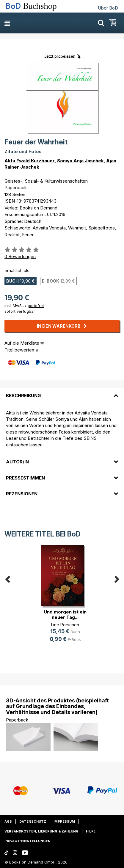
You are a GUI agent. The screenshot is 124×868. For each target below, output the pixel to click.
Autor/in (17, 462)
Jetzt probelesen (60, 56)
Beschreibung (23, 396)
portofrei (36, 306)
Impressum (64, 821)
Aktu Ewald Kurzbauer (30, 161)
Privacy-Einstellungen (28, 841)
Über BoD (108, 8)
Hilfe (91, 831)
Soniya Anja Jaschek (80, 161)
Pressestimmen (25, 478)
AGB (8, 821)
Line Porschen (65, 625)
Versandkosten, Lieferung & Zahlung (41, 831)
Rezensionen (22, 494)
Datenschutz (33, 821)
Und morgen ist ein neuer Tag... (65, 615)
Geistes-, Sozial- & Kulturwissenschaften (46, 181)
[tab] (62, 392)
